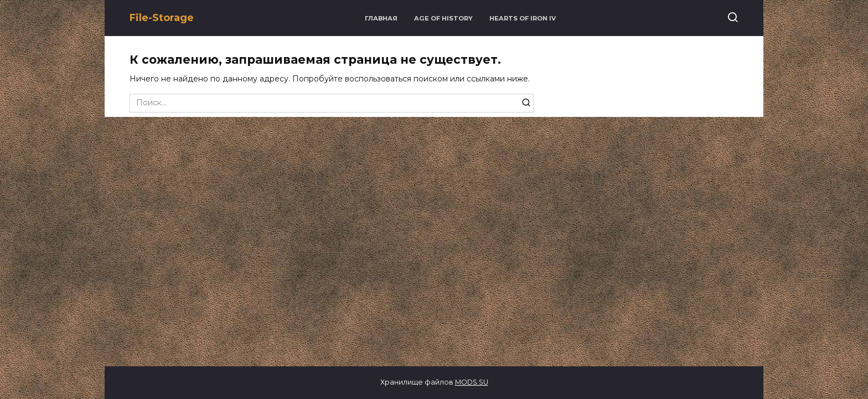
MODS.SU (472, 382)
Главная (381, 18)
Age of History (443, 18)
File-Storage (162, 18)
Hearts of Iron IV (523, 18)
